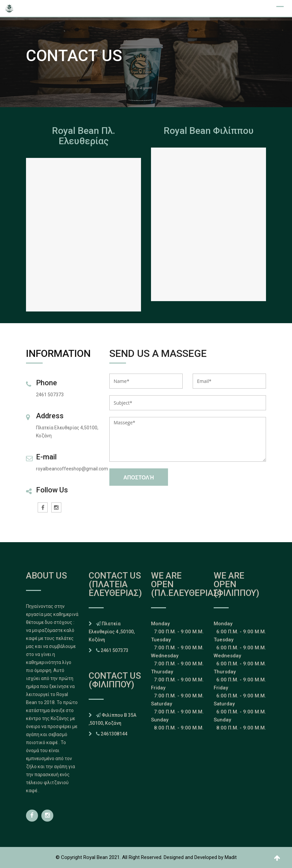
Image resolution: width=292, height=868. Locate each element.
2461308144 (114, 734)
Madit (231, 857)
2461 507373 (114, 650)
